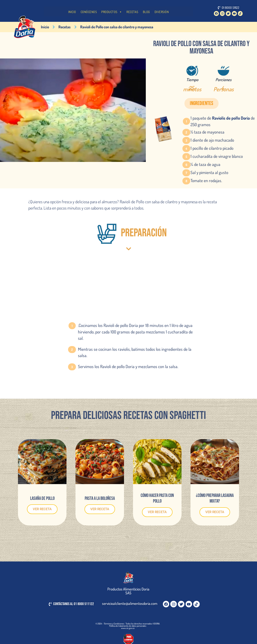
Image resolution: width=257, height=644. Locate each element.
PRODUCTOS (112, 12)
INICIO (72, 12)
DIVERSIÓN (162, 12)
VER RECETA (42, 509)
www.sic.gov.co (128, 628)
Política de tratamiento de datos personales (128, 626)
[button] (202, 103)
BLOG (146, 12)
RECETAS (132, 12)
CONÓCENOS (89, 12)
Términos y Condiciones (114, 624)
